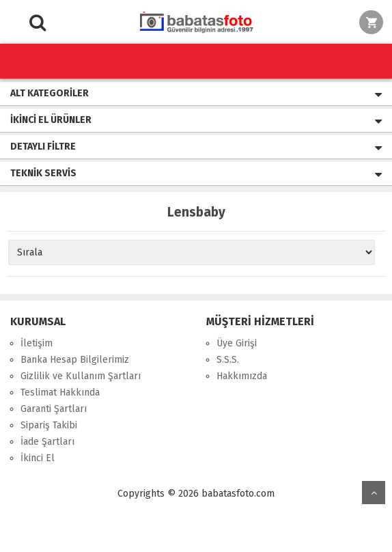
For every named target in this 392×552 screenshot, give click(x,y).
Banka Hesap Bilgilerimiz (75, 360)
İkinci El (38, 458)
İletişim (37, 343)
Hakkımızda (242, 376)
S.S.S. (228, 360)
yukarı (374, 493)
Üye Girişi (237, 343)
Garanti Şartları (54, 409)
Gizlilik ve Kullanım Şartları (81, 376)
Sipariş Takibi (49, 425)
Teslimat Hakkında (60, 392)
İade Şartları (47, 442)
